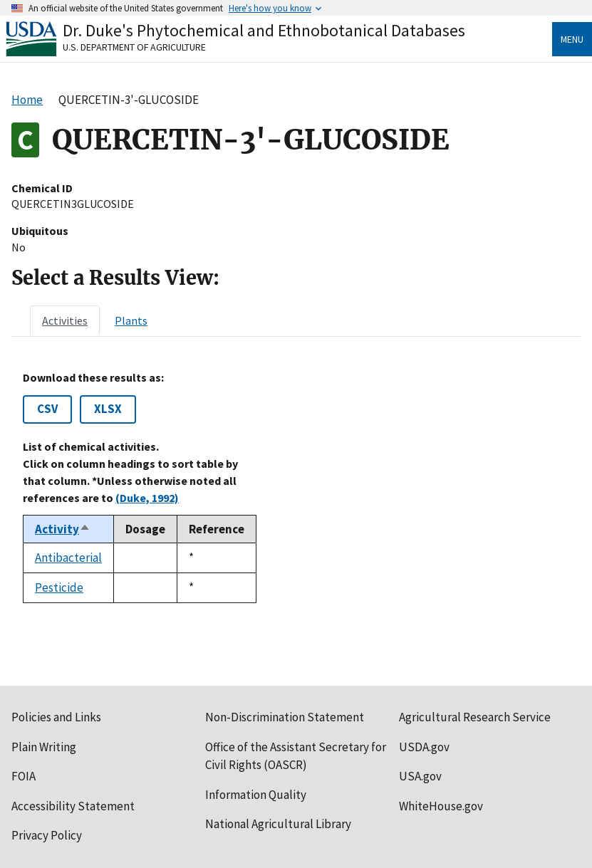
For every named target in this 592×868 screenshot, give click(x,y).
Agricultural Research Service (475, 717)
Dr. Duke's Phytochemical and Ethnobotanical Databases (264, 30)
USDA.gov (424, 747)
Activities (65, 320)
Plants (131, 320)
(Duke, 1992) (147, 498)
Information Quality (256, 795)
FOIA (24, 776)
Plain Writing (44, 747)
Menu (572, 39)
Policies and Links (56, 717)
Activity (63, 529)
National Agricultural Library (278, 824)
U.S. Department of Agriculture (134, 47)
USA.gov (420, 776)
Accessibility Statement (73, 806)
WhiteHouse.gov (441, 806)
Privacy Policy (47, 835)
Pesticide (59, 587)
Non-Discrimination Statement (285, 717)
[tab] (65, 320)
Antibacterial (68, 558)
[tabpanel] (296, 487)
